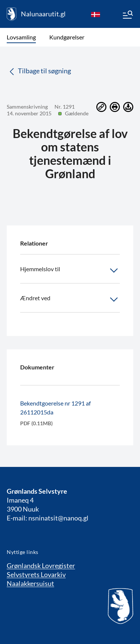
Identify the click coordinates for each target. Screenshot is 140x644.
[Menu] (127, 16)
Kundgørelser (67, 37)
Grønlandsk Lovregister (41, 565)
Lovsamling (21, 37)
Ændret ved (70, 299)
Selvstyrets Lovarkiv (36, 574)
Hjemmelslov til (70, 270)
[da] (96, 14)
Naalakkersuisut (30, 583)
